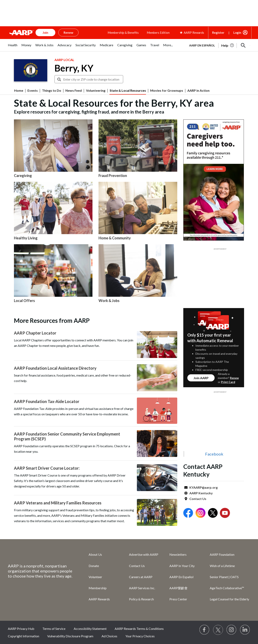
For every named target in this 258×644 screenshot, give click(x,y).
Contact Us (198, 499)
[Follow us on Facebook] (205, 630)
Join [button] (45, 33)
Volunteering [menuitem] (96, 90)
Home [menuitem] (19, 90)
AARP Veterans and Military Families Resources (58, 503)
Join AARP (201, 378)
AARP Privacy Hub (21, 629)
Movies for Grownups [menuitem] (167, 90)
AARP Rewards (99, 599)
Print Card (228, 382)
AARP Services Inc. (142, 588)
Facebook (214, 454)
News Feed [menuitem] (74, 90)
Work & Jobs (109, 301)
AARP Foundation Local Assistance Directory (55, 368)
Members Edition (158, 33)
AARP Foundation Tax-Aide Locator (47, 401)
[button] (243, 45)
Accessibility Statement (90, 629)
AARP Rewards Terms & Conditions (139, 629)
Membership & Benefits (123, 33)
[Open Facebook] (188, 513)
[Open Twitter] (213, 513)
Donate (94, 566)
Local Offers (24, 301)
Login (237, 33)
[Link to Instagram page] (232, 630)
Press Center (178, 599)
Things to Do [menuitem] (52, 90)
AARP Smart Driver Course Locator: (47, 468)
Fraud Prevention (113, 176)
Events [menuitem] (33, 90)
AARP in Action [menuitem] (198, 90)
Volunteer (95, 577)
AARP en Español (202, 45)
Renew (234, 378)
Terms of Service (54, 629)
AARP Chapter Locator (35, 333)
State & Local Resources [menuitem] (128, 90)
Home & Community (115, 238)
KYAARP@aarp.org (203, 487)
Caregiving (23, 176)
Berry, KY (74, 68)
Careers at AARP (141, 577)
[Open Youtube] (225, 513)
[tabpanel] (218, 45)
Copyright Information (24, 636)
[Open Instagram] (200, 513)
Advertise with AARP (144, 554)
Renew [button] (68, 33)
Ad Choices (109, 636)
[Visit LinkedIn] (245, 630)
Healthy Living (26, 238)
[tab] (13, 47)
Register (218, 33)
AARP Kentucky (201, 493)
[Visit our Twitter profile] (218, 630)
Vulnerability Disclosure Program (70, 636)
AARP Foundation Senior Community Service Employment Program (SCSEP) (67, 436)
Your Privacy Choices (140, 636)
